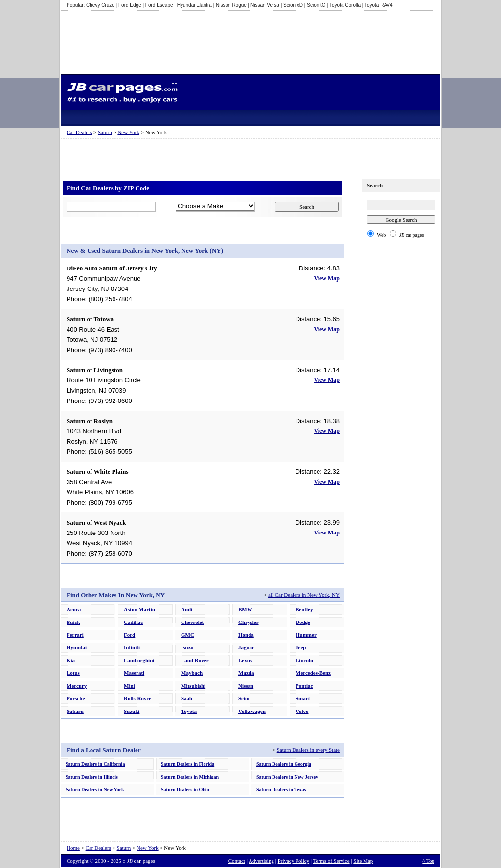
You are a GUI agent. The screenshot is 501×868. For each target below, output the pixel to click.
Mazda (246, 673)
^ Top (428, 861)
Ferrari (75, 635)
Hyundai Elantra (194, 5)
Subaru (75, 711)
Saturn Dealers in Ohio (185, 790)
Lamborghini (139, 660)
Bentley (304, 609)
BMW (245, 609)
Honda (246, 635)
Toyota (189, 711)
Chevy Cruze (100, 5)
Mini (129, 686)
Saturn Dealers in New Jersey (287, 777)
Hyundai (77, 647)
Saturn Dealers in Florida (188, 764)
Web (381, 235)
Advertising (261, 861)
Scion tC (316, 5)
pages (141, 861)
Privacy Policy (294, 861)
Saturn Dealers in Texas (281, 790)
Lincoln (304, 660)
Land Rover (195, 660)
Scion (245, 698)
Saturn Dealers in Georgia (284, 764)
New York (128, 132)
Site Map (363, 861)
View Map (327, 278)
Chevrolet (192, 622)
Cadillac (133, 622)
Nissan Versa (265, 5)
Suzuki (132, 711)
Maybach (192, 673)
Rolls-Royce (137, 698)
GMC (188, 635)
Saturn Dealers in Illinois (92, 777)
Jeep (301, 647)
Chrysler (249, 622)
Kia (71, 660)
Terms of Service (331, 861)
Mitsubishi (193, 686)
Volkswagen (252, 711)
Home (73, 848)
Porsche (76, 698)
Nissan (246, 686)
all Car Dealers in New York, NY (304, 595)
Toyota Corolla (345, 5)
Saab (187, 698)
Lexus (245, 660)
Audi (187, 609)
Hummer (306, 635)
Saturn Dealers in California (95, 764)
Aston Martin (139, 609)
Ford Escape (159, 5)
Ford (129, 635)
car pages (412, 235)
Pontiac (304, 686)
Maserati (134, 673)
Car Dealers (79, 132)
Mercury (77, 686)
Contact (237, 861)
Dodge (303, 622)
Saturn (105, 132)
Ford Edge (130, 5)
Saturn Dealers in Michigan (190, 777)
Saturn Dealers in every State (308, 750)
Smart (303, 698)
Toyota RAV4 (379, 5)
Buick (73, 622)
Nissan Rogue (231, 5)
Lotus (73, 673)
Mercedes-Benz (313, 673)
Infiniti (132, 647)
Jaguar (246, 647)
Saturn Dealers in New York (95, 790)
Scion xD (293, 5)
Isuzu (187, 647)
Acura (74, 609)
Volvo (302, 711)
